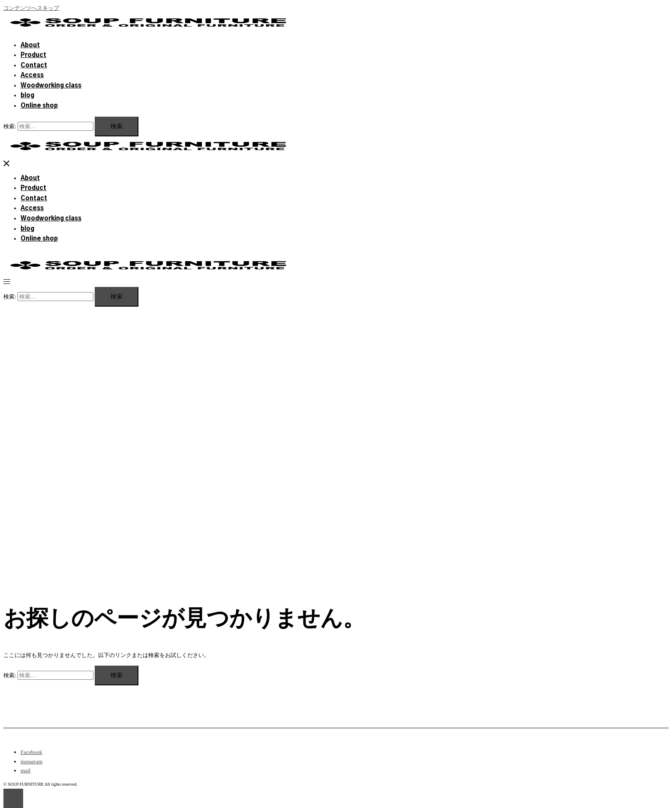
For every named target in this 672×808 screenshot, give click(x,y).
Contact (34, 66)
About (30, 45)
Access (32, 75)
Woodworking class (51, 86)
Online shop (39, 106)
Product (33, 55)
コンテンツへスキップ (31, 8)
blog (27, 96)
